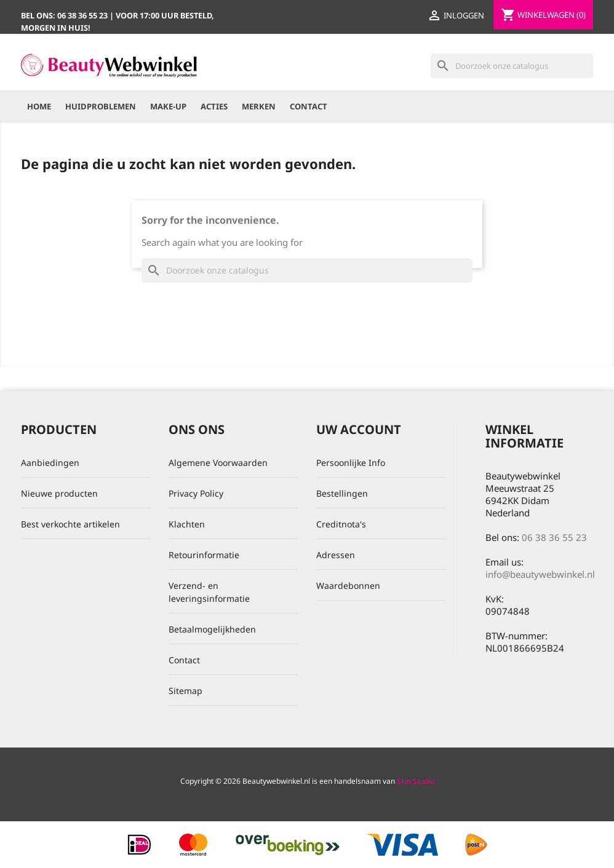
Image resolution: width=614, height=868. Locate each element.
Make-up (168, 106)
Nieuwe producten (59, 493)
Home (39, 106)
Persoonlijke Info (351, 463)
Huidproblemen (101, 106)
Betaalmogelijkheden (212, 629)
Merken (259, 106)
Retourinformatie (204, 555)
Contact (309, 106)
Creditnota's (341, 524)
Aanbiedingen (50, 463)
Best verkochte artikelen (70, 524)
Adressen (336, 555)
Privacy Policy (196, 493)
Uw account (359, 429)
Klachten (187, 524)
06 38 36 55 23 (554, 537)
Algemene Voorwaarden (218, 463)
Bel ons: (65, 15)
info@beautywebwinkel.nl (540, 574)
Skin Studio (416, 781)
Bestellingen (342, 493)
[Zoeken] (512, 66)
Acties (214, 106)
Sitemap (185, 691)
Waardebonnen (348, 586)
